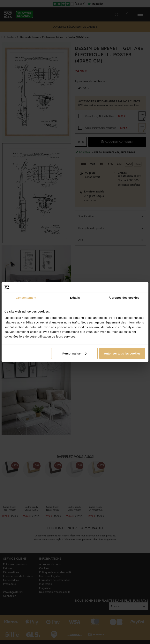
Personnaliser (74, 353)
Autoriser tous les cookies (122, 353)
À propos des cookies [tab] (124, 298)
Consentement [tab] (26, 298)
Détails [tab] (75, 298)
